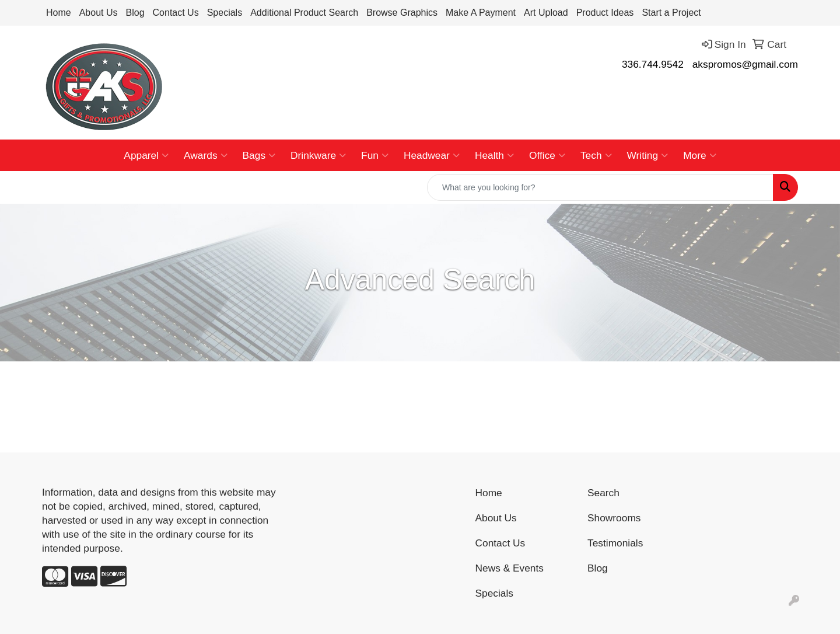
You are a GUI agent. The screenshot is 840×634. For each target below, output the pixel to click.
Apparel (146, 155)
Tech (596, 155)
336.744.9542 (653, 64)
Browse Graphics (402, 13)
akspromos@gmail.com (745, 64)
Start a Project (671, 13)
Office (547, 155)
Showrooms (614, 518)
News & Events (510, 568)
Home (59, 13)
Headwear (432, 155)
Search (603, 493)
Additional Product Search (304, 13)
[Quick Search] (600, 187)
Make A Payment (481, 13)
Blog (135, 13)
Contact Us (176, 13)
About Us (99, 13)
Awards (205, 155)
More (699, 155)
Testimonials (615, 543)
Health (494, 155)
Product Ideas (605, 13)
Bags (259, 155)
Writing (648, 155)
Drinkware (318, 155)
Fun (375, 155)
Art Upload (546, 13)
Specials (225, 13)
